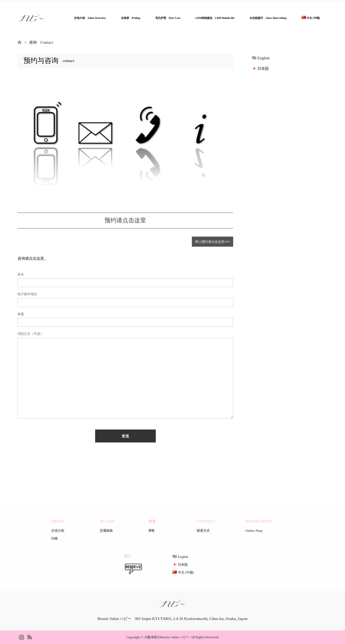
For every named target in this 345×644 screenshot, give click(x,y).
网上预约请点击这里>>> (213, 242)
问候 (54, 539)
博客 (151, 531)
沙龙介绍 (58, 531)
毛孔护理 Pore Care (168, 18)
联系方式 (203, 531)
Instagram (21, 637)
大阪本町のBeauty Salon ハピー (167, 637)
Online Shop (254, 531)
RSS (29, 637)
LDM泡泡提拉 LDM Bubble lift (215, 18)
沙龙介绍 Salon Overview (90, 18)
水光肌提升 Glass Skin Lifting (268, 18)
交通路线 (106, 531)
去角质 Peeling (131, 18)
